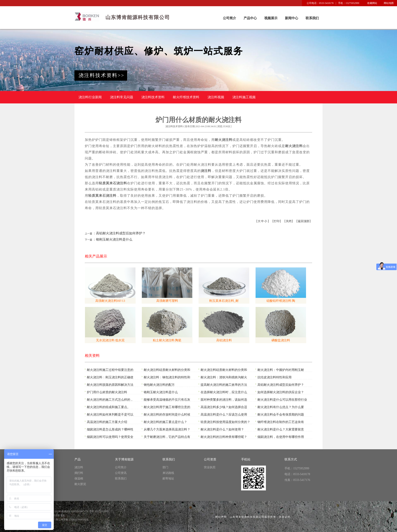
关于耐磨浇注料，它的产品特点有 (167, 437)
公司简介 (230, 18)
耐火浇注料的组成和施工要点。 (109, 407)
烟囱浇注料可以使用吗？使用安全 (110, 437)
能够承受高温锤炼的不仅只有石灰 (167, 400)
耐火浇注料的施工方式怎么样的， (110, 400)
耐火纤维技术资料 (186, 97)
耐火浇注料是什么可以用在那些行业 (282, 400)
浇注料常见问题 (122, 97)
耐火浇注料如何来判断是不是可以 (110, 415)
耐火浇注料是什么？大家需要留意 (281, 429)
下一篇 (88, 240)
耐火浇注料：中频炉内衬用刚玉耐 (281, 370)
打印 (277, 221)
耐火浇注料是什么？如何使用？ (222, 429)
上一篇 (88, 234)
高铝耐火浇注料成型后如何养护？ (281, 385)
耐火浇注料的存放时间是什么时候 (167, 415)
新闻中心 (292, 18)
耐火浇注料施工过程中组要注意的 (110, 370)
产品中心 (250, 18)
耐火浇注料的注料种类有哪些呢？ (224, 437)
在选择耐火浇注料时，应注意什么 (224, 392)
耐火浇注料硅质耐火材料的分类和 (167, 370)
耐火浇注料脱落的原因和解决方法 (110, 385)
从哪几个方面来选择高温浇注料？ (167, 429)
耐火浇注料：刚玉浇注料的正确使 (110, 377)
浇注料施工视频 (244, 97)
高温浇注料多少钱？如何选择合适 (224, 407)
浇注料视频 (216, 97)
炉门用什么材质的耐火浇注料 (107, 392)
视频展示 (271, 18)
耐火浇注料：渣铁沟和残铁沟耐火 (224, 377)
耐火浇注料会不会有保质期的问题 (281, 415)
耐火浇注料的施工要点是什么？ (165, 422)
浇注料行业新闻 (90, 97)
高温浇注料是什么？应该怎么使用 (224, 415)
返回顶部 (304, 221)
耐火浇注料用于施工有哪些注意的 (167, 407)
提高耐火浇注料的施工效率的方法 (224, 385)
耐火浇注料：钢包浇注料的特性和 (167, 377)
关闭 (289, 221)
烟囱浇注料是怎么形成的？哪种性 (110, 429)
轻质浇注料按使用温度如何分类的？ (225, 422)
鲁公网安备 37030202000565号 (72, 520)
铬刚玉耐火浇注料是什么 (161, 392)
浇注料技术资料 (153, 97)
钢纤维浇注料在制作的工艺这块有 (281, 422)
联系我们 (312, 18)
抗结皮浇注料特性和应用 (274, 377)
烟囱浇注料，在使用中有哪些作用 (281, 437)
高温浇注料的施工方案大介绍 (107, 422)
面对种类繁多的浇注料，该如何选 (224, 400)
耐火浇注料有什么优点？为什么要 (281, 407)
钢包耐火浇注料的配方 (159, 385)
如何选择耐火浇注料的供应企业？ (281, 392)
